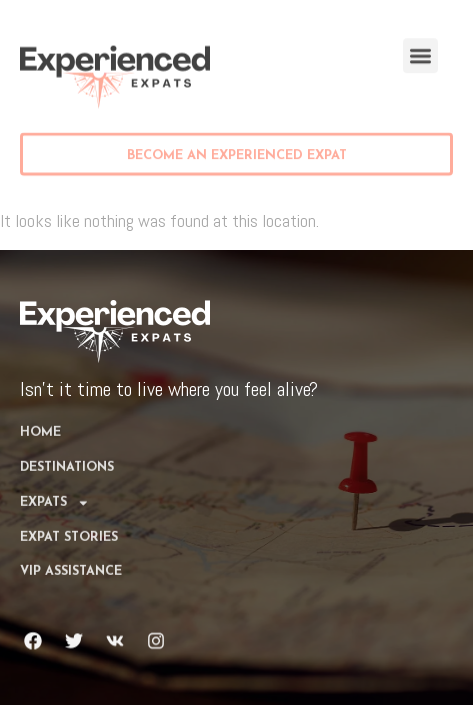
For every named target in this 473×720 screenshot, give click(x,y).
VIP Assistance (71, 554)
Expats (55, 484)
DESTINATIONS (67, 450)
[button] (420, 53)
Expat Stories (69, 519)
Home (40, 415)
